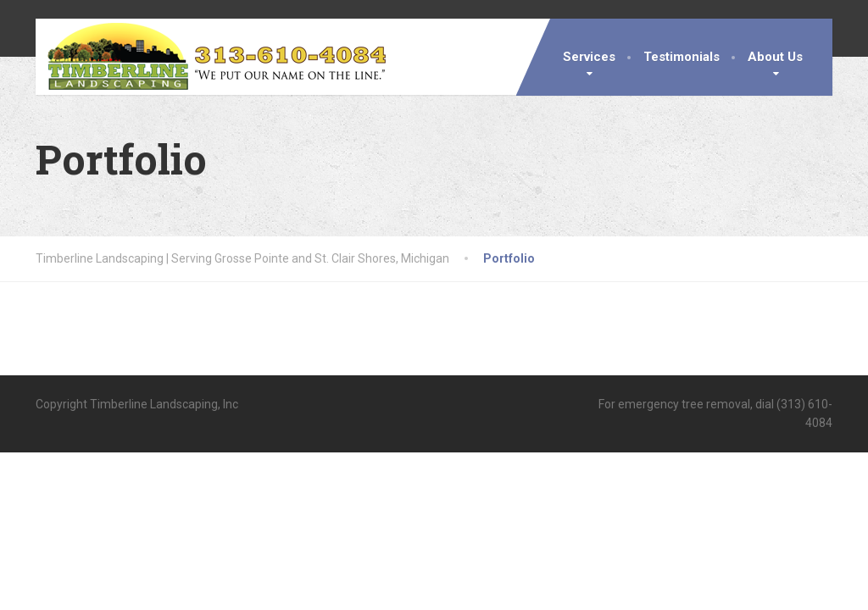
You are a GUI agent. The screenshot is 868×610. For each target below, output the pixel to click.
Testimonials (682, 57)
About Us (775, 57)
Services (589, 57)
